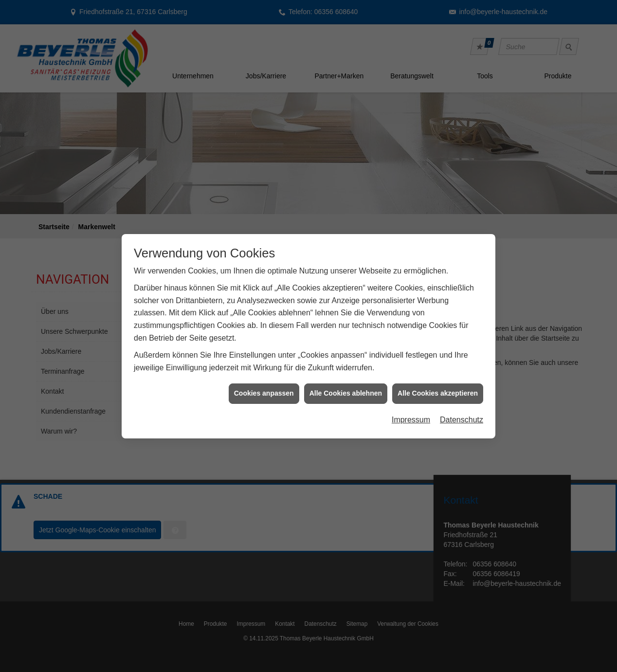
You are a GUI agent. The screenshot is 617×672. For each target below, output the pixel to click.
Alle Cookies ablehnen (346, 389)
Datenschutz (462, 415)
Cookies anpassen (264, 389)
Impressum (411, 415)
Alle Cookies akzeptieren (438, 389)
